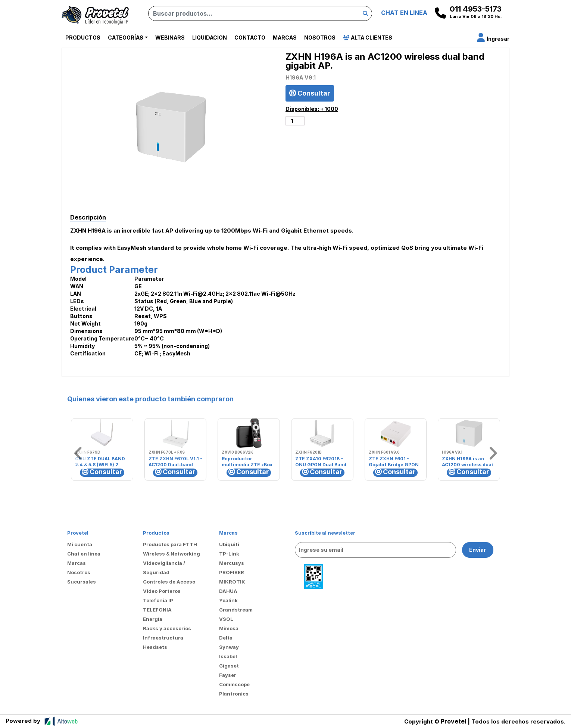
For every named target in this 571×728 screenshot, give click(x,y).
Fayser (228, 675)
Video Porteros (162, 591)
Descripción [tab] (88, 217)
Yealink (228, 600)
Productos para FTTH (170, 544)
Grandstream (236, 610)
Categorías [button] (126, 38)
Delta (226, 638)
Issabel (228, 656)
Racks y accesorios (167, 628)
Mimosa (229, 628)
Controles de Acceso (169, 582)
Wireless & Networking (171, 554)
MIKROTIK (232, 582)
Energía (153, 619)
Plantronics (234, 694)
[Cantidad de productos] (295, 121)
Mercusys (232, 563)
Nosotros (320, 38)
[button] (493, 39)
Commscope (234, 684)
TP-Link (229, 554)
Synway (229, 647)
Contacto (250, 38)
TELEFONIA (157, 610)
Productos (83, 38)
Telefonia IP (158, 600)
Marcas (285, 38)
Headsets (155, 647)
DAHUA (228, 591)
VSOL (226, 619)
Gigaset (229, 666)
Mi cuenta (80, 544)
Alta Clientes (368, 38)
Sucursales (82, 582)
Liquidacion (210, 38)
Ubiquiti (229, 544)
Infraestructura (163, 638)
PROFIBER (232, 572)
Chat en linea (84, 554)
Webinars (170, 38)
